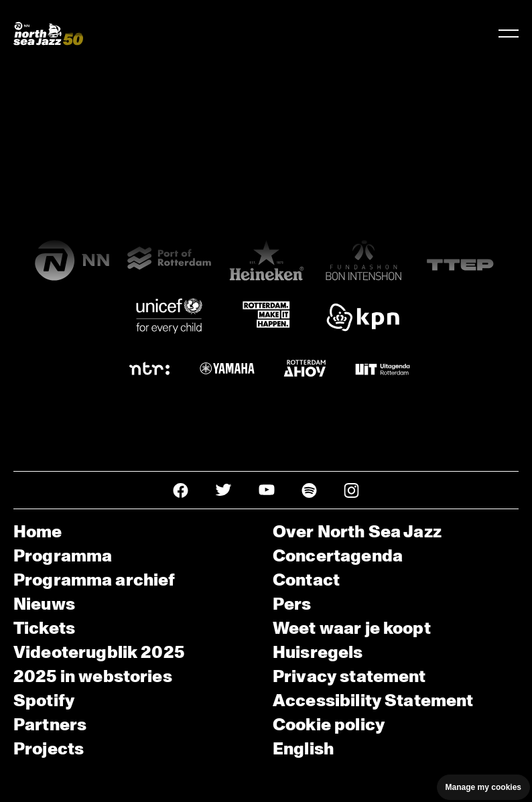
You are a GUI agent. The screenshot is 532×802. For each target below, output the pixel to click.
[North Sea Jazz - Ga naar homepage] (48, 34)
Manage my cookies (483, 787)
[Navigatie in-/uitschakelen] (509, 34)
